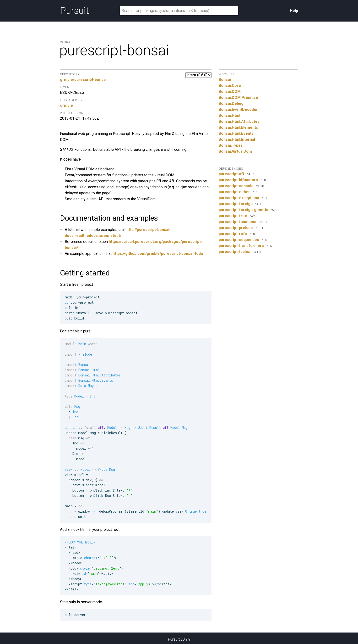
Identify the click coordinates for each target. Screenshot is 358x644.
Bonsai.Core (230, 86)
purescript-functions (237, 222)
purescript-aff (232, 174)
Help (294, 11)
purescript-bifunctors (238, 180)
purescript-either (234, 192)
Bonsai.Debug (231, 104)
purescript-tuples (234, 252)
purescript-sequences (239, 240)
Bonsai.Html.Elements (238, 127)
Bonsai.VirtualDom (235, 151)
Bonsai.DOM (230, 92)
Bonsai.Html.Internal (237, 139)
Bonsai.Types (231, 145)
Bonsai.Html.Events (236, 133)
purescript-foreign (236, 204)
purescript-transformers (241, 246)
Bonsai (225, 80)
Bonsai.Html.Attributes (239, 121)
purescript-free (233, 216)
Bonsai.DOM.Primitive (238, 98)
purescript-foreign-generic (243, 210)
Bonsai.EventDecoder (238, 109)
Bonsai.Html (229, 115)
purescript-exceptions (239, 198)
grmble (66, 105)
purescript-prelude (236, 228)
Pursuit (74, 11)
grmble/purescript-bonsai (83, 80)
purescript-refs (233, 234)
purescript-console (236, 186)
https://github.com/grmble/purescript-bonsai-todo (158, 254)
